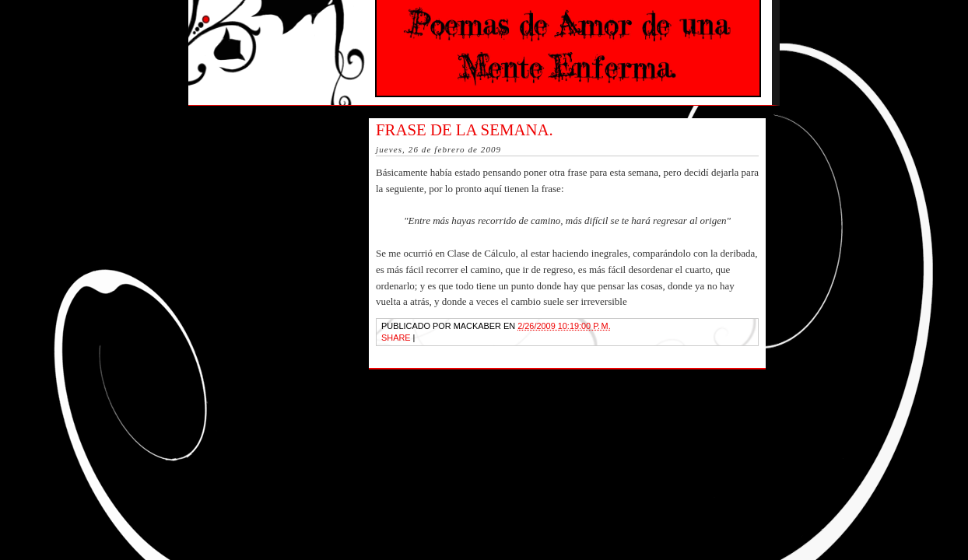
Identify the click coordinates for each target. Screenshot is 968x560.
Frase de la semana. (465, 129)
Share (396, 338)
